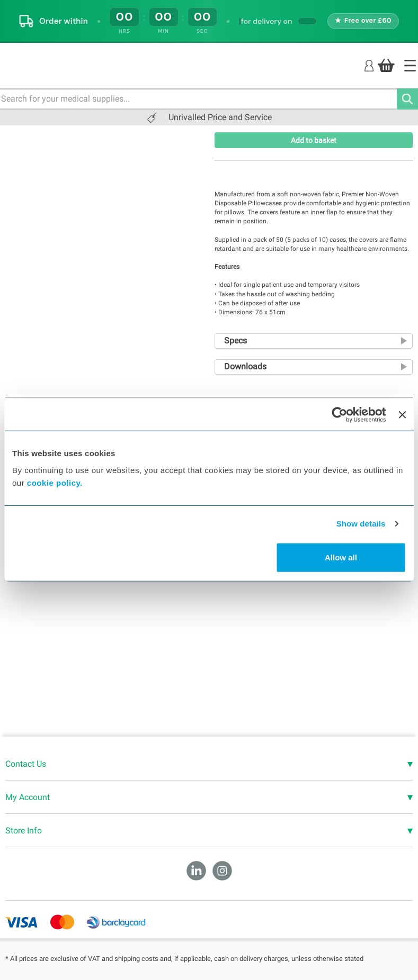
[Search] (407, 99)
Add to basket (314, 140)
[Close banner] (402, 415)
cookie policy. (55, 482)
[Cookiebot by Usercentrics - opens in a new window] (340, 415)
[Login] (369, 65)
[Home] (410, 66)
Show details (361, 524)
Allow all (341, 557)
